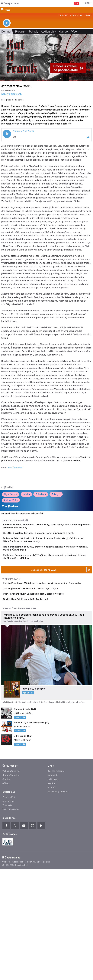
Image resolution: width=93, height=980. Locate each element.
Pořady (34, 32)
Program (63, 15)
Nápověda (53, 886)
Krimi (26, 547)
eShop (6, 894)
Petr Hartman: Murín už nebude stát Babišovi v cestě (44, 689)
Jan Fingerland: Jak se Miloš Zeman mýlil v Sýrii (41, 676)
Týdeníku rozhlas (71, 513)
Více (75, 32)
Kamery (88, 15)
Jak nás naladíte (56, 882)
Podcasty (7, 916)
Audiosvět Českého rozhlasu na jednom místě (22, 566)
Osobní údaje (19, 973)
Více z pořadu (11, 659)
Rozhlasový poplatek (58, 903)
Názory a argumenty (12, 94)
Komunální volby (11, 886)
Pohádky (41, 547)
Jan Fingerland (16, 520)
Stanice (6, 890)
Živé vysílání (11, 553)
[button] (88, 190)
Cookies (6, 973)
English (47, 973)
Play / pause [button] (7, 186)
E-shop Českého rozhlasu (19, 719)
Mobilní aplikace (11, 920)
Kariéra (51, 894)
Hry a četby (11, 547)
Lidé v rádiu (53, 890)
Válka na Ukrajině (11, 882)
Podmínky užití (34, 973)
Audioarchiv (76, 15)
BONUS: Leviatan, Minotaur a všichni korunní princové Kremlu (50, 590)
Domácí (6, 32)
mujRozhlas (7, 540)
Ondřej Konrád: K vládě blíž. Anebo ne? (37, 702)
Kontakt (52, 898)
